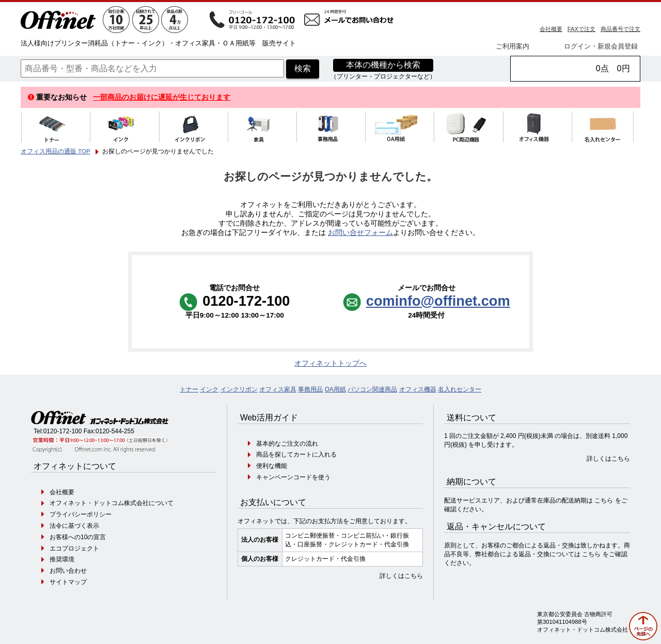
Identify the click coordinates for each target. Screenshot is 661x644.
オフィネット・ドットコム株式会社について (112, 503)
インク (209, 389)
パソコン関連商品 (372, 389)
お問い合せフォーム (360, 233)
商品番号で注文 (620, 29)
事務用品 (310, 389)
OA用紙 (335, 389)
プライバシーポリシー (81, 514)
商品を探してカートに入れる (296, 454)
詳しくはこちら (401, 576)
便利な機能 (272, 466)
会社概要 (551, 29)
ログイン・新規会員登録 (601, 46)
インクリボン (239, 389)
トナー (189, 389)
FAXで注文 (581, 29)
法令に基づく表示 (74, 526)
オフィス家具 (278, 389)
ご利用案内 (513, 46)
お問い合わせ (68, 571)
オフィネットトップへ (330, 363)
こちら (604, 500)
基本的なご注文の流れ (287, 444)
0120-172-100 (63, 431)
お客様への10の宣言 (78, 537)
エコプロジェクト (74, 548)
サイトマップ (68, 582)
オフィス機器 (418, 389)
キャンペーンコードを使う (293, 477)
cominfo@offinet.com (438, 301)
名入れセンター (460, 389)
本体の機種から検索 (383, 65)
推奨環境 (62, 559)
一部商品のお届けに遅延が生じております (162, 97)
